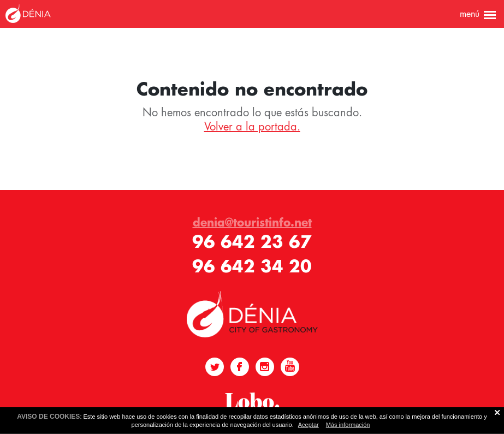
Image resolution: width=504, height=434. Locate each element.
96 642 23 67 (252, 242)
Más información (348, 425)
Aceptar (309, 425)
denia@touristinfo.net (252, 222)
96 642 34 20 (252, 266)
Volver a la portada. (252, 127)
